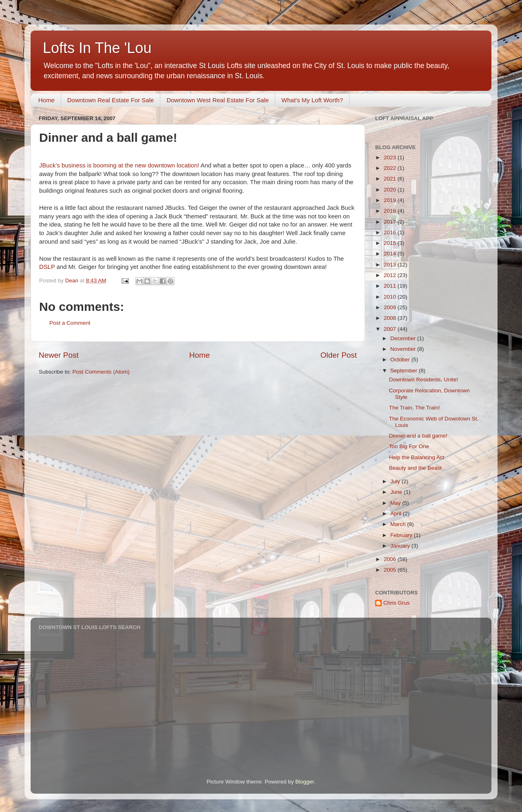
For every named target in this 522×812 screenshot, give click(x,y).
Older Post (339, 355)
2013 (391, 265)
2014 (391, 254)
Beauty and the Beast (415, 468)
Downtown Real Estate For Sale (111, 100)
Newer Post (59, 355)
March (399, 524)
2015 (391, 243)
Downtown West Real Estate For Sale (218, 100)
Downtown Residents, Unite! (424, 380)
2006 (391, 559)
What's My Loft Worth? (312, 100)
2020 (391, 190)
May (396, 503)
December (404, 338)
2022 (391, 168)
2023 (391, 157)
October (401, 360)
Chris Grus (397, 603)
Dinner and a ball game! (418, 436)
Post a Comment (70, 323)
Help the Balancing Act (417, 457)
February (402, 535)
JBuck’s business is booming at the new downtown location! (120, 165)
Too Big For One (409, 446)
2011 (391, 286)
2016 (391, 232)
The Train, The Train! (415, 408)
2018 (391, 211)
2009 (391, 307)
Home (46, 100)
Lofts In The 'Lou (97, 48)
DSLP (47, 267)
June (397, 492)
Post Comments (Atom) (101, 372)
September (405, 371)
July (396, 481)
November (404, 349)
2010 (391, 297)
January (401, 546)
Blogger (305, 782)
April (397, 514)
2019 (391, 200)
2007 (391, 329)
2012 (391, 275)
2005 (391, 570)
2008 (391, 318)
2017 (391, 222)
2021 (391, 179)
